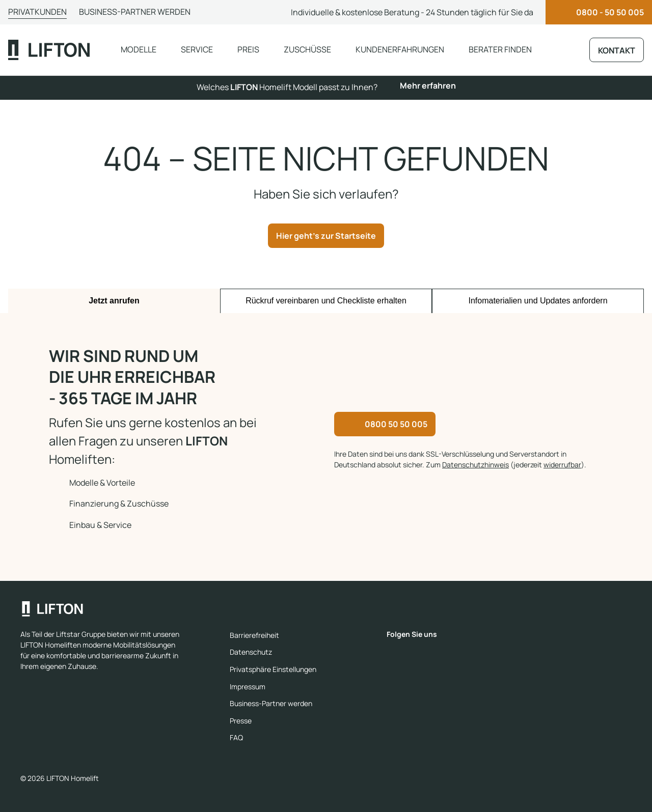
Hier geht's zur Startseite (326, 236)
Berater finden (500, 49)
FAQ (236, 737)
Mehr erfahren (428, 86)
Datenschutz (251, 652)
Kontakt (617, 50)
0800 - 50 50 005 (610, 12)
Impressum (248, 687)
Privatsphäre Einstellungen (273, 669)
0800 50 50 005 (396, 424)
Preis (248, 49)
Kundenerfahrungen (400, 49)
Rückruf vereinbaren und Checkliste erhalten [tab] (326, 301)
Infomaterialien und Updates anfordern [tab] (538, 301)
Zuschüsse (307, 49)
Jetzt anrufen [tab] (114, 301)
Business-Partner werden (135, 12)
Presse (241, 721)
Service (197, 49)
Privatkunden (37, 12)
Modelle (139, 49)
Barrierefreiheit (254, 635)
